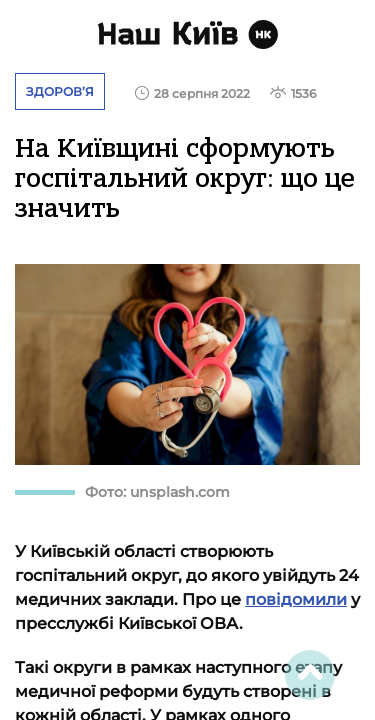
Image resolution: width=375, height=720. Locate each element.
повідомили (296, 599)
